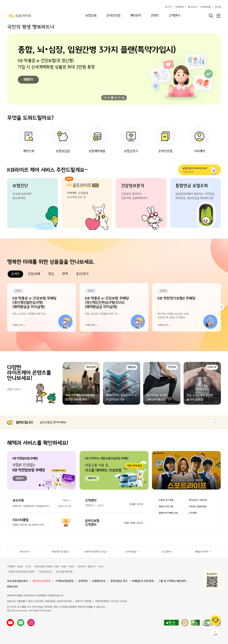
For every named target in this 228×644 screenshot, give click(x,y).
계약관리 (136, 16)
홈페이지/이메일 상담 (168, 513)
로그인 (168, 7)
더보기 (65, 501)
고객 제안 (193, 513)
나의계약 (199, 151)
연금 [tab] (51, 274)
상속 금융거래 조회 (64, 572)
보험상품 (91, 16)
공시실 (218, 7)
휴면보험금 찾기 (119, 581)
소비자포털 (205, 7)
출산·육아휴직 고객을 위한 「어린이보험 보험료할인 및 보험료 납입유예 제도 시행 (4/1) (89, 423)
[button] (105, 98)
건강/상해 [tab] (34, 274)
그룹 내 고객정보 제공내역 (172, 581)
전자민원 (83, 581)
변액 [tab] (65, 274)
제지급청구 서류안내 (198, 500)
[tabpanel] (114, 307)
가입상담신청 (196, 170)
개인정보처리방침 (42, 581)
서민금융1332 (45, 572)
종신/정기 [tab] (82, 274)
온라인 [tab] (15, 274)
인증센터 (179, 7)
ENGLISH (12, 587)
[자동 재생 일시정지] (123, 98)
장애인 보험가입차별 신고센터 (22, 572)
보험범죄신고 (99, 581)
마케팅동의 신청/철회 (143, 581)
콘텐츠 (155, 16)
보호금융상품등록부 (17, 581)
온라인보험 (113, 16)
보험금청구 (131, 151)
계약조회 (29, 151)
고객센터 (174, 16)
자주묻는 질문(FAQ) (198, 507)
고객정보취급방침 (64, 581)
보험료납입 (63, 151)
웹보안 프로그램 (166, 507)
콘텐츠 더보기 (13, 390)
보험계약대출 (97, 151)
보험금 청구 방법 (166, 500)
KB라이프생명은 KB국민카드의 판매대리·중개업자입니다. (36, 596)
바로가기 (28, 81)
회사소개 (192, 7)
